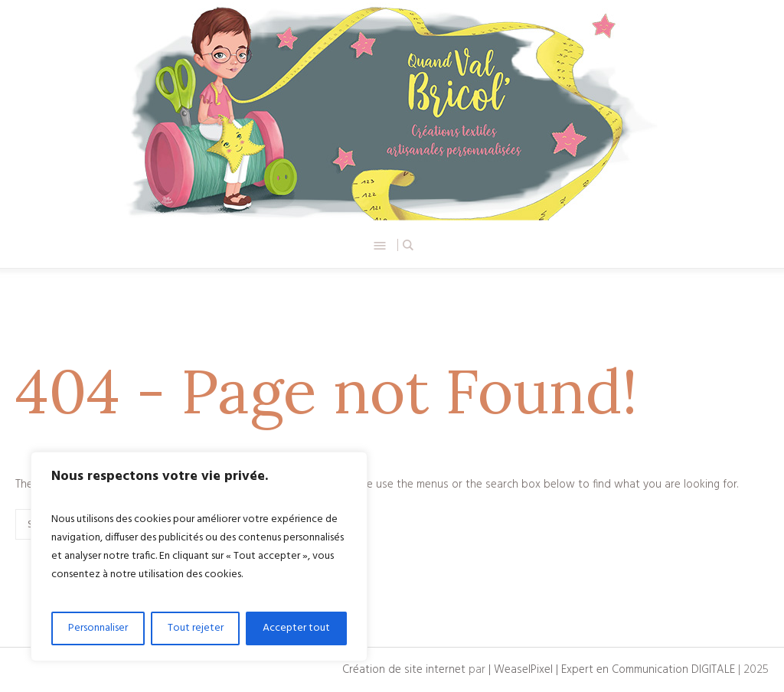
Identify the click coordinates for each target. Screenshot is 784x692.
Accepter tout (296, 628)
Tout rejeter (196, 628)
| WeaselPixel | (525, 670)
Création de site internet (404, 670)
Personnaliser (98, 628)
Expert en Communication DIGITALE (648, 670)
